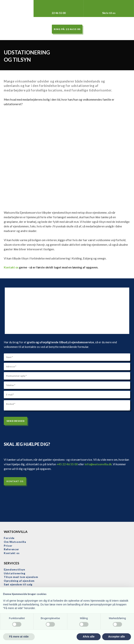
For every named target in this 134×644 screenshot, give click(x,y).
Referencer (11, 549)
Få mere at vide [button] (19, 637)
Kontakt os (11, 267)
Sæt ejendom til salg (18, 584)
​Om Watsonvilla (15, 542)
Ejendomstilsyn (14, 569)
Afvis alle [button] (89, 637)
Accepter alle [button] (117, 637)
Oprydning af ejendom (19, 581)
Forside (9, 538)
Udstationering (15, 573)
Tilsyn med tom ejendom (21, 577)
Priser (8, 546)
